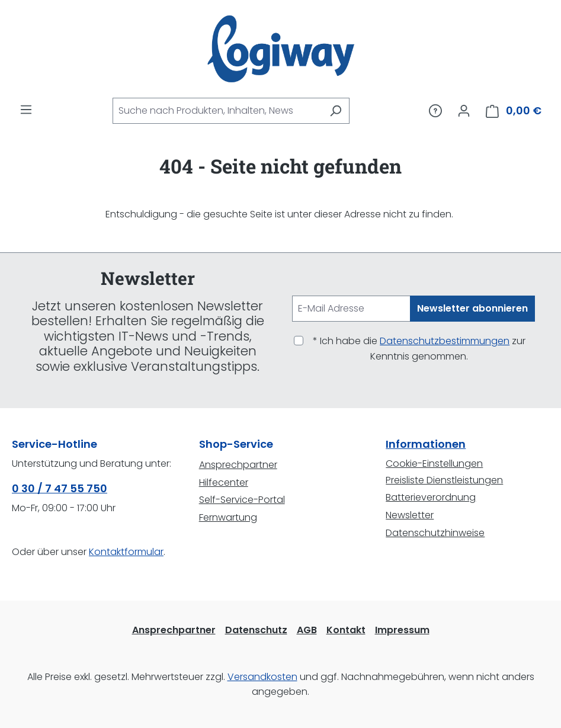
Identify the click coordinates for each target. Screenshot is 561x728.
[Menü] (26, 110)
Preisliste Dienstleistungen (444, 480)
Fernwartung (228, 517)
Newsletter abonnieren (472, 308)
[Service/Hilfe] (435, 111)
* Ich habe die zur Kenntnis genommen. (419, 349)
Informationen (426, 444)
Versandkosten (262, 677)
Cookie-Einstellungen (434, 464)
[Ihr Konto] (464, 111)
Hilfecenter (224, 482)
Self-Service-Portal (242, 500)
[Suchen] (336, 111)
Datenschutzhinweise (435, 533)
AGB (307, 630)
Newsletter (410, 515)
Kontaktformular (126, 552)
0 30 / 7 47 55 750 (60, 488)
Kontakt (346, 630)
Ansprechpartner (238, 465)
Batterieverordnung (431, 497)
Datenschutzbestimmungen (445, 341)
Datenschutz (256, 630)
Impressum (402, 630)
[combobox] (217, 111)
